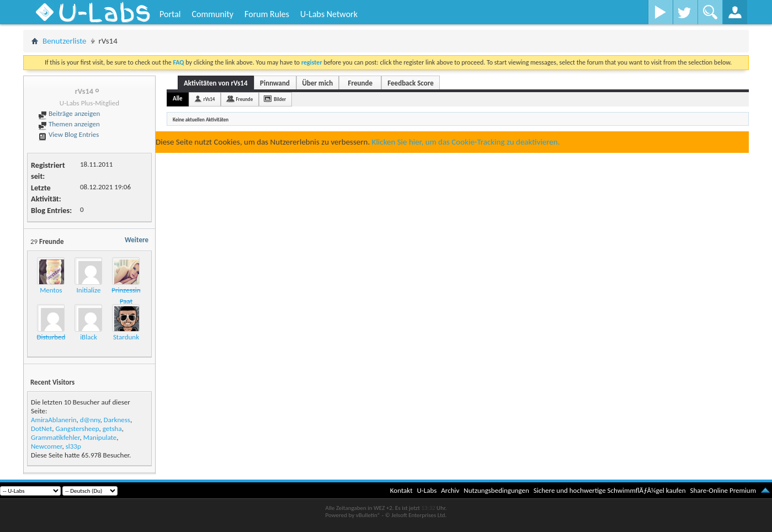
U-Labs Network (329, 14)
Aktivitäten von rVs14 (216, 83)
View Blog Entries (68, 134)
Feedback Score (410, 83)
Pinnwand (275, 83)
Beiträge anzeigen (69, 113)
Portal (170, 14)
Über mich (318, 83)
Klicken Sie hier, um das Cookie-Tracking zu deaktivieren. (466, 142)
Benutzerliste (65, 41)
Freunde (360, 83)
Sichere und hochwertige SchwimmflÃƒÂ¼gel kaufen (610, 490)
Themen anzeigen (69, 124)
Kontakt (401, 490)
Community (212, 14)
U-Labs (427, 490)
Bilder (280, 99)
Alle (178, 99)
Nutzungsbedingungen (496, 490)
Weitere (137, 240)
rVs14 (209, 99)
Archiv (450, 490)
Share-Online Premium (723, 490)
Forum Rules (267, 14)
